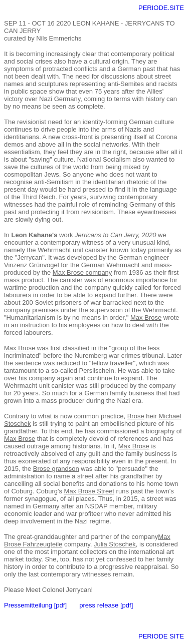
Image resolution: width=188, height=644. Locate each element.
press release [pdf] (106, 605)
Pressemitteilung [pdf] (35, 605)
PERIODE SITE (161, 636)
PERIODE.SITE (161, 8)
